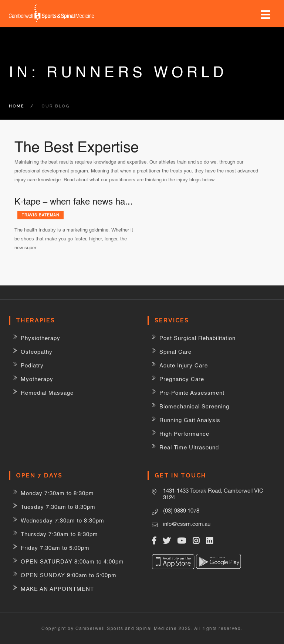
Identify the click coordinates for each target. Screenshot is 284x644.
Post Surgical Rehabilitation (197, 338)
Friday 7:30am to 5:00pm (55, 548)
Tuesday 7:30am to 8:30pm (58, 507)
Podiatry (32, 365)
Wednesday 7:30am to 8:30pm (62, 520)
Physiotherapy (40, 338)
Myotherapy (37, 379)
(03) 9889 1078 (181, 511)
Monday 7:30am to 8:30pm (57, 493)
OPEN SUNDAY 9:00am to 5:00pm (69, 575)
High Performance (184, 434)
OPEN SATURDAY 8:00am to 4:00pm (72, 561)
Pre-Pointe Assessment (192, 393)
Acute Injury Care (184, 365)
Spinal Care (175, 352)
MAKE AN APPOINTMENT (57, 589)
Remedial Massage (47, 393)
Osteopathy (37, 352)
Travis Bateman (40, 215)
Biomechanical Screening (194, 406)
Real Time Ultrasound (189, 447)
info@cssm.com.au (187, 524)
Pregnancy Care (182, 379)
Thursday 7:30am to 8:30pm (59, 534)
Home (17, 106)
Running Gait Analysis (190, 420)
